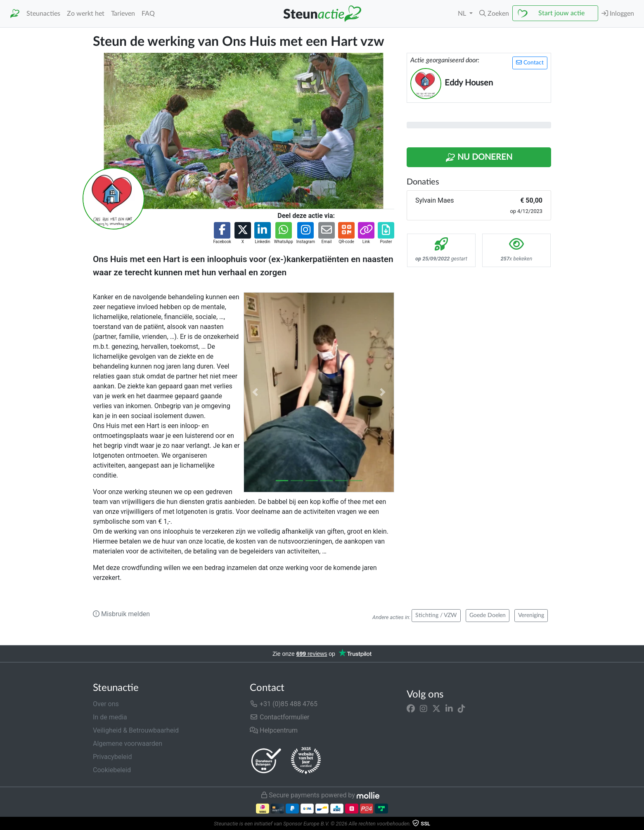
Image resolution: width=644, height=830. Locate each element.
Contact (530, 63)
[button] (494, 14)
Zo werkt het (86, 14)
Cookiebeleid (112, 770)
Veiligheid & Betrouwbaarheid (136, 730)
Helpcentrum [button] (274, 730)
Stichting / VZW (436, 615)
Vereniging (531, 615)
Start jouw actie (561, 13)
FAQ (148, 14)
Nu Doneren (479, 158)
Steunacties (43, 14)
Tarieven (123, 14)
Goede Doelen (488, 615)
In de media (110, 717)
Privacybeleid (112, 757)
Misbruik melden (121, 614)
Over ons (106, 704)
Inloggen (618, 13)
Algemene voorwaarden (128, 744)
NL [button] (463, 14)
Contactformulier (280, 717)
